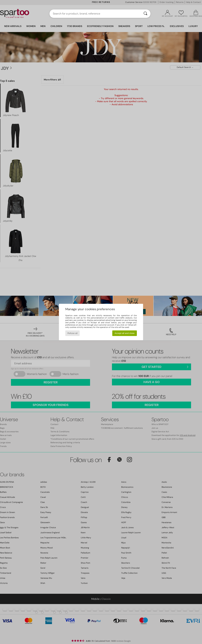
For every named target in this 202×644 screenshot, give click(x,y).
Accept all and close (125, 333)
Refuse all (72, 333)
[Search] (145, 14)
